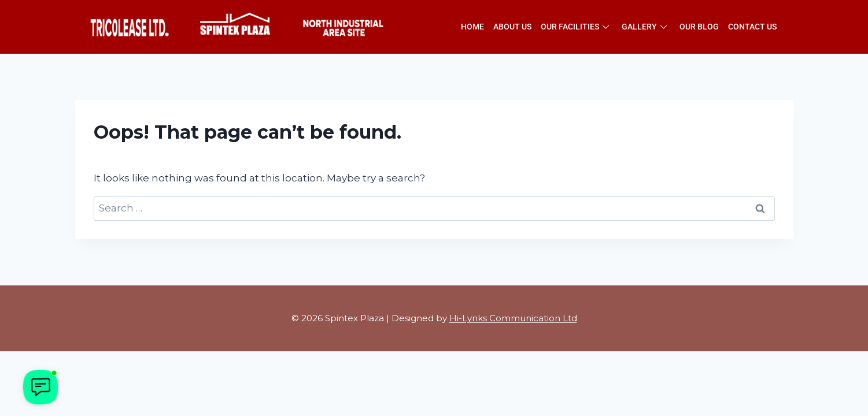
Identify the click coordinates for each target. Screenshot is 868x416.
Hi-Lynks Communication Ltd (513, 318)
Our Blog (699, 27)
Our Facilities (575, 27)
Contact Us (752, 27)
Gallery (644, 27)
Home (472, 27)
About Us (512, 27)
